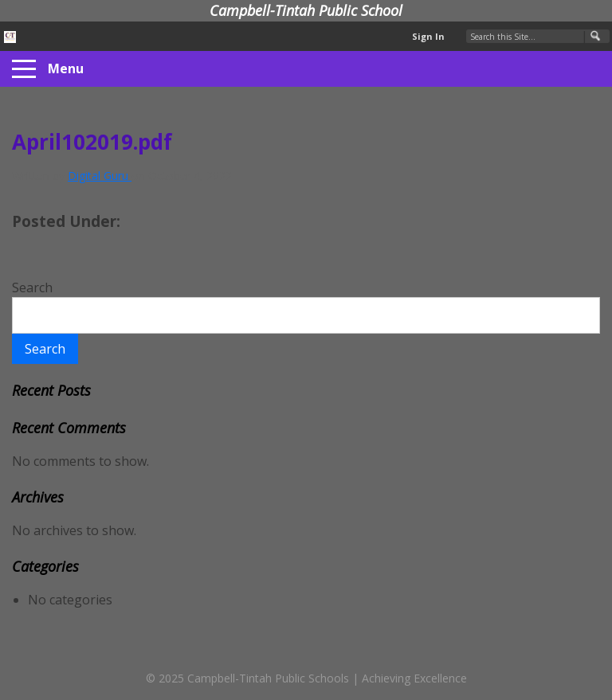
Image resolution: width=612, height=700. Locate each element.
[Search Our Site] (538, 36)
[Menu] (24, 69)
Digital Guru (100, 176)
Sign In (428, 36)
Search (32, 287)
